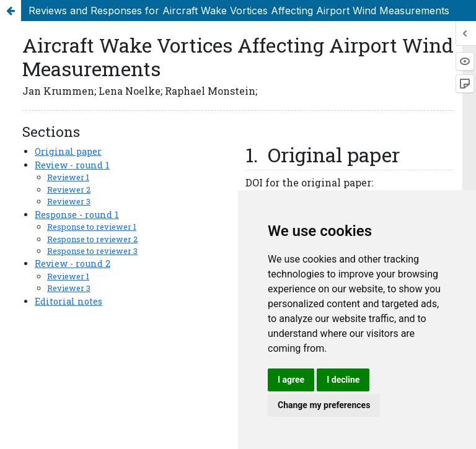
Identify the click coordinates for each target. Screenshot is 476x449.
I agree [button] (291, 380)
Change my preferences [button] (324, 405)
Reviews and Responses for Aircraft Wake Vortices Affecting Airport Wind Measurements (239, 11)
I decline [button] (343, 380)
